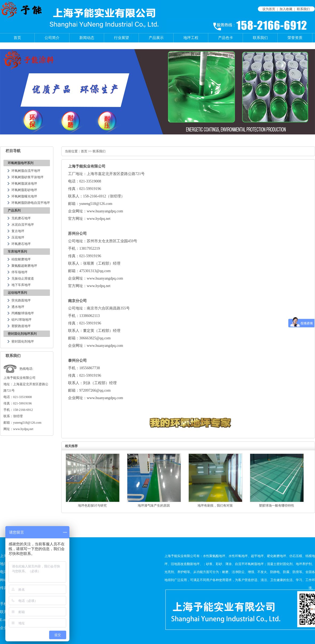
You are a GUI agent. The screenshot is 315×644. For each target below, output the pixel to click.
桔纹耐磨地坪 (21, 259)
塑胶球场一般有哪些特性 (277, 506)
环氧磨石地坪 (21, 244)
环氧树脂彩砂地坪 (24, 190)
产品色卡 (226, 38)
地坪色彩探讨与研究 (92, 506)
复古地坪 (18, 231)
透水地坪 (18, 307)
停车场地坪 (19, 272)
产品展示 (156, 38)
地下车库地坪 (21, 285)
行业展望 (121, 38)
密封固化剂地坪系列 (22, 334)
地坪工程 (191, 38)
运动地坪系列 (17, 293)
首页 (17, 38)
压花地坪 (18, 237)
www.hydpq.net (99, 219)
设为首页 (269, 9)
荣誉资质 (295, 38)
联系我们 (303, 9)
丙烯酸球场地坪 (23, 313)
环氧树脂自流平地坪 (26, 171)
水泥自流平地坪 (23, 225)
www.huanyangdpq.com (105, 346)
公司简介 (52, 38)
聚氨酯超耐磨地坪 (24, 266)
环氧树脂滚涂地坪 (24, 184)
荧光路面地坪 (21, 300)
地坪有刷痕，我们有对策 (215, 506)
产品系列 (14, 210)
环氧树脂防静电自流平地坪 (31, 203)
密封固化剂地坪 (23, 341)
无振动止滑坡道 (23, 279)
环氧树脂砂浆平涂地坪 (27, 177)
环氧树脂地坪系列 (21, 163)
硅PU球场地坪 (21, 320)
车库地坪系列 (17, 252)
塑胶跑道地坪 (21, 326)
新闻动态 (87, 38)
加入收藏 (286, 9)
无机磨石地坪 (21, 218)
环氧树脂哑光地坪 (24, 196)
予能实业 (83, 166)
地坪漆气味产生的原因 (154, 506)
